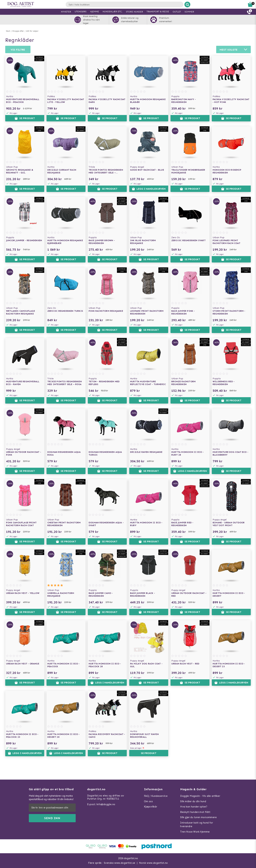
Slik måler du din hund (193, 801)
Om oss (148, 801)
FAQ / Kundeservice (156, 796)
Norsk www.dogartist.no (153, 863)
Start (8, 31)
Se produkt (25, 118)
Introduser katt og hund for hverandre (197, 825)
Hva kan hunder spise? (194, 807)
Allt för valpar (32, 31)
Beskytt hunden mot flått (195, 812)
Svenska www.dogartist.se (120, 863)
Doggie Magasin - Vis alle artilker (200, 796)
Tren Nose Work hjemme (195, 832)
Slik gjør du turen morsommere (198, 817)
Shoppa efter (18, 31)
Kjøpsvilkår (151, 807)
